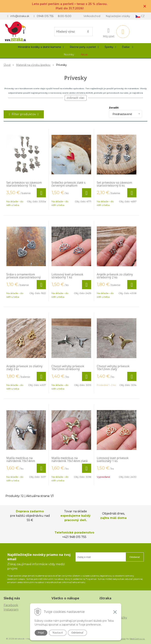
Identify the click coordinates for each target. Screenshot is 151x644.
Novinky (69, 55)
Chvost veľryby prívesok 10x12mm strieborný (68, 368)
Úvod (7, 65)
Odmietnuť (77, 633)
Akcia (84, 55)
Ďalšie (128, 47)
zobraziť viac (76, 98)
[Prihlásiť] (109, 32)
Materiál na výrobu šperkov (33, 65)
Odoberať (135, 557)
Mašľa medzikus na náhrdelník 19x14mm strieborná (21, 461)
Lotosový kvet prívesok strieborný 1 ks (67, 276)
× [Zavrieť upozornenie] (145, 6)
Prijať (41, 633)
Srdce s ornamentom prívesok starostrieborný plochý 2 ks (24, 277)
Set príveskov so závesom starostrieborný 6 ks (114, 184)
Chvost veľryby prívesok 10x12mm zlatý (113, 368)
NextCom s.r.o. (137, 639)
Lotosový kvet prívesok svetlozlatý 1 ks (113, 459)
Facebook (11, 605)
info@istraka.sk (20, 16)
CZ (140, 16)
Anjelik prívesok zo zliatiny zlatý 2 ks (24, 368)
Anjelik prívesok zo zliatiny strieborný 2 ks (115, 276)
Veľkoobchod (92, 16)
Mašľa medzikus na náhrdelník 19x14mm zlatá (69, 459)
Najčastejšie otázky (118, 16)
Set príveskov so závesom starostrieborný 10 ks (24, 184)
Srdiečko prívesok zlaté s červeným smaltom (68, 184)
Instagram (11, 610)
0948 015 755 (45, 16)
